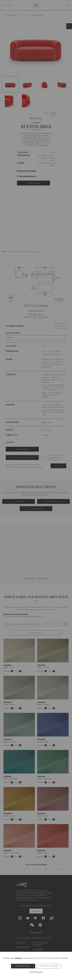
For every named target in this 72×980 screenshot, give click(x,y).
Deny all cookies (49, 966)
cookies (18, 958)
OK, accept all (23, 966)
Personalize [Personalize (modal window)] (36, 972)
